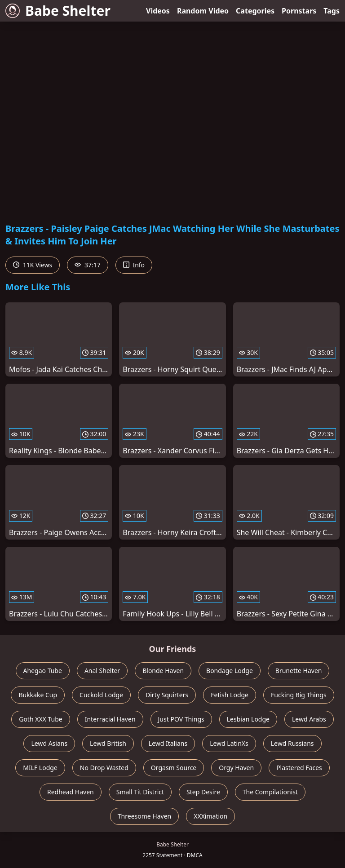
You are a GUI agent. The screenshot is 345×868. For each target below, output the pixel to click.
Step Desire (203, 792)
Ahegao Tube (43, 671)
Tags (332, 11)
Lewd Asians (49, 743)
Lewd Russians (292, 743)
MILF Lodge (40, 768)
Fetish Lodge (230, 695)
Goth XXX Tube (41, 719)
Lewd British (108, 743)
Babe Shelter (58, 11)
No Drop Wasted (104, 768)
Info (134, 265)
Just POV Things (181, 719)
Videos (158, 11)
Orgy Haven (236, 768)
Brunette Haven (299, 671)
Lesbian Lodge (248, 719)
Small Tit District (140, 792)
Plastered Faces (299, 768)
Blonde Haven (163, 671)
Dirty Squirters (167, 695)
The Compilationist (270, 792)
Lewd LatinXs (229, 743)
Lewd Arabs (309, 719)
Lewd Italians (168, 743)
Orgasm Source (174, 768)
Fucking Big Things (299, 695)
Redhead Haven (71, 792)
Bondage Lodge (230, 671)
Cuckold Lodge (101, 695)
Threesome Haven (144, 816)
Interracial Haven (110, 719)
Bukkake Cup (38, 695)
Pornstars (299, 11)
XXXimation (210, 816)
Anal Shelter (102, 671)
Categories (255, 11)
